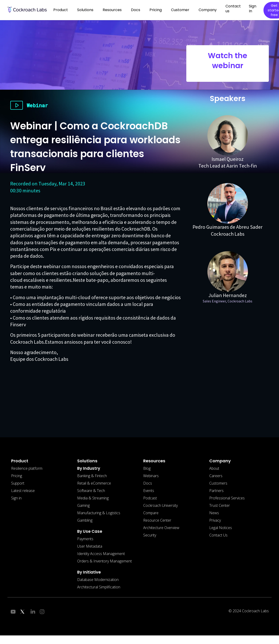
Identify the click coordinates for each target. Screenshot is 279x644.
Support (18, 483)
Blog (147, 468)
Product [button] (61, 10)
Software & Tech (91, 491)
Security (150, 535)
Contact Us (218, 535)
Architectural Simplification (99, 587)
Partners (216, 491)
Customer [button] (180, 10)
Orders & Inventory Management (105, 561)
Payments (85, 539)
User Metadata (90, 546)
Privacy (215, 520)
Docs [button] (136, 10)
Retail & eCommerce (94, 483)
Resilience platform (27, 468)
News (214, 513)
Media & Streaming (93, 498)
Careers (216, 476)
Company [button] (208, 10)
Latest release (23, 491)
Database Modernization (98, 580)
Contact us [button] (233, 9)
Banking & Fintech (92, 476)
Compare (151, 513)
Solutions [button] (85, 10)
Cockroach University (160, 505)
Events (149, 491)
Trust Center (220, 505)
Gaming (83, 505)
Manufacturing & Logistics (99, 513)
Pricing (156, 10)
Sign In (253, 9)
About (214, 468)
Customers (218, 483)
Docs (148, 483)
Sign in (16, 498)
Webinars (151, 476)
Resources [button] (112, 10)
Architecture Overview (161, 528)
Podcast (150, 498)
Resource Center (157, 520)
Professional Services (227, 498)
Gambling (85, 520)
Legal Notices (221, 528)
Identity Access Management (101, 554)
